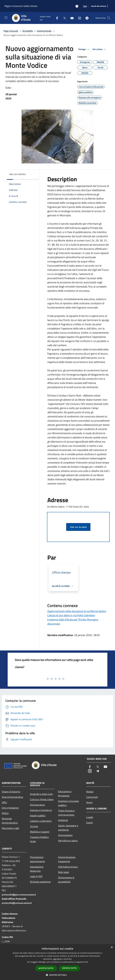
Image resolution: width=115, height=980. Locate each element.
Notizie (90, 792)
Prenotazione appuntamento (37, 859)
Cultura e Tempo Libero (42, 799)
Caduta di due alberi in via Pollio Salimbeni (71, 615)
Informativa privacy (68, 867)
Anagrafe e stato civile (41, 794)
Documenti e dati (10, 828)
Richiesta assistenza (40, 882)
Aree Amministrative (12, 797)
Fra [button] (86, 6)
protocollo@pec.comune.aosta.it (19, 895)
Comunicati (92, 797)
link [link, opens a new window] (86, 962)
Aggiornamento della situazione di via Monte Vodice (77, 611)
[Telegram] (86, 18)
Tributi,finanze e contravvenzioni (66, 813)
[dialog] (57, 962)
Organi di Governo (11, 792)
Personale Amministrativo (10, 821)
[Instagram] (78, 18)
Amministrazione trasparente (67, 859)
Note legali (64, 872)
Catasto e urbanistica (41, 821)
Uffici (4, 802)
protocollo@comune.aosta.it (17, 903)
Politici (5, 813)
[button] (57, 975)
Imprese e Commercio (41, 810)
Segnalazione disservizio (37, 869)
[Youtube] (71, 18)
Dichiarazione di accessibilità (66, 880)
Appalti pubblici (38, 816)
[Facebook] (56, 18)
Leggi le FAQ (36, 876)
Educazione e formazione (65, 794)
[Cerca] (109, 18)
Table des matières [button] (17, 174)
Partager (84, 49)
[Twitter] (63, 18)
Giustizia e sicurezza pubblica (68, 803)
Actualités (28, 31)
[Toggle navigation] (6, 18)
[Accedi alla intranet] (99, 6)
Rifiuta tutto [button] (70, 968)
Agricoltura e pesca (68, 841)
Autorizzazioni (65, 835)
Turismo (34, 826)
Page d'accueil (11, 31)
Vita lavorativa (37, 805)
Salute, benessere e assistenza (68, 828)
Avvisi (89, 802)
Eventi (90, 823)
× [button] (112, 947)
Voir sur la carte (78, 527)
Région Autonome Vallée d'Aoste (21, 6)
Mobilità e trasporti (40, 832)
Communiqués (44, 31)
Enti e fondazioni (10, 808)
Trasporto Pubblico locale (39, 839)
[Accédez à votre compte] (77, 6)
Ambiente (63, 820)
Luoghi (90, 817)
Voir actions (100, 49)
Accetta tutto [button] (46, 968)
